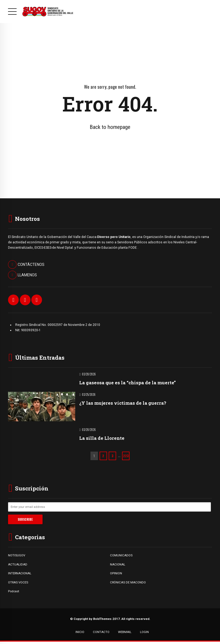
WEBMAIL (125, 632)
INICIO (80, 632)
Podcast (14, 591)
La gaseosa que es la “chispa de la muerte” (128, 383)
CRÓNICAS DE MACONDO (128, 582)
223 (126, 456)
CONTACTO (101, 632)
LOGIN (144, 632)
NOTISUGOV (17, 555)
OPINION (116, 573)
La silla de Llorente (102, 438)
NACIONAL (118, 564)
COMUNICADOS (121, 555)
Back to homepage (110, 127)
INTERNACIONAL (20, 573)
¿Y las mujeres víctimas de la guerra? (123, 403)
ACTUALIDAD (18, 564)
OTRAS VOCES (18, 582)
